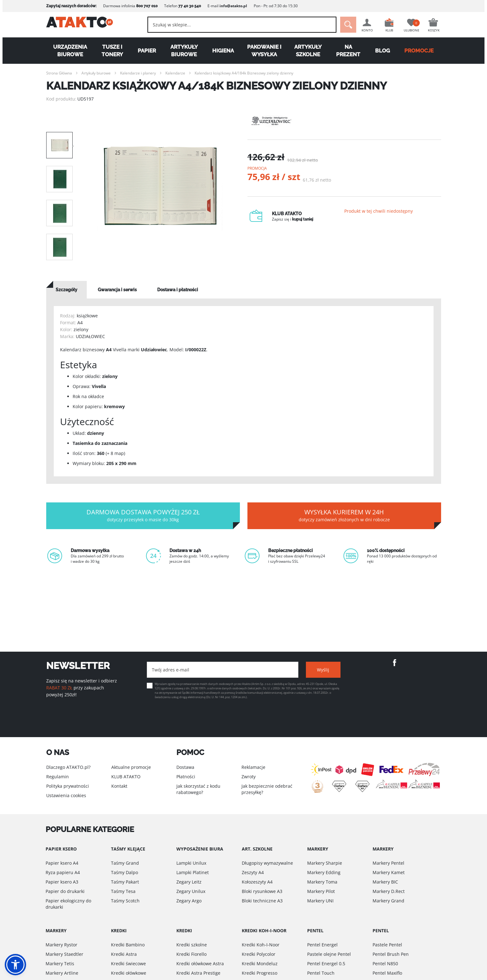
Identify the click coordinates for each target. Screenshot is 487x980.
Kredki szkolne (192, 945)
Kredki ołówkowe (129, 973)
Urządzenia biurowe (70, 51)
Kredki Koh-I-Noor (261, 945)
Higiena (223, 51)
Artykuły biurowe (184, 51)
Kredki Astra (124, 954)
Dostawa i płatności (178, 290)
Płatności (186, 777)
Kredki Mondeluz (260, 964)
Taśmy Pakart (125, 882)
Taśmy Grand (125, 863)
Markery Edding (324, 872)
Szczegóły (66, 290)
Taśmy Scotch (125, 901)
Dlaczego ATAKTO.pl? (68, 767)
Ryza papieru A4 (63, 872)
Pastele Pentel (387, 945)
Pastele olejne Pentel (329, 954)
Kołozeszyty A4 (257, 882)
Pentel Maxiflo (387, 973)
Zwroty (249, 777)
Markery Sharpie (325, 863)
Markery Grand (388, 901)
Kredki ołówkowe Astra (200, 964)
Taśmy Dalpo (125, 872)
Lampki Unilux (191, 863)
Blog (382, 51)
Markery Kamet (389, 872)
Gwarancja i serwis (117, 290)
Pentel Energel (322, 945)
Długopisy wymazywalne (267, 863)
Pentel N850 (385, 964)
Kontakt (119, 786)
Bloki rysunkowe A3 (262, 891)
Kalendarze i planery (138, 73)
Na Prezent (348, 51)
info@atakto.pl (233, 6)
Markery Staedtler (64, 954)
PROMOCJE (419, 51)
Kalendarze (175, 73)
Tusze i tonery (112, 51)
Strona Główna (59, 73)
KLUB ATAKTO (126, 777)
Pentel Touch (321, 973)
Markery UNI (320, 901)
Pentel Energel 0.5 (326, 964)
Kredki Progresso (260, 973)
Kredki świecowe (128, 964)
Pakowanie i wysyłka (264, 51)
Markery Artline (62, 973)
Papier (147, 51)
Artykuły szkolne (308, 51)
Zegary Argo (189, 901)
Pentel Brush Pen (391, 954)
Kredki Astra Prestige (198, 973)
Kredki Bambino (128, 945)
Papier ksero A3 (62, 882)
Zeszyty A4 (253, 872)
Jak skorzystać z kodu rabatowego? (198, 789)
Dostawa (185, 767)
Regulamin (58, 777)
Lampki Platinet (193, 872)
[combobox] (238, 25)
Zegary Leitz (189, 882)
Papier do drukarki (65, 891)
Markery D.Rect (389, 891)
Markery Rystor (61, 945)
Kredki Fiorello (191, 954)
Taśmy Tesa (123, 891)
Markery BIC (385, 882)
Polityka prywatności (68, 786)
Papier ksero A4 (62, 863)
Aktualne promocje (131, 767)
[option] (160, 189)
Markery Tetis (60, 964)
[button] (15, 965)
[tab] (66, 290)
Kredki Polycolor (259, 954)
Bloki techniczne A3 (262, 901)
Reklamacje (253, 767)
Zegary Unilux (191, 891)
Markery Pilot (321, 891)
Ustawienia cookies (66, 795)
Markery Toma (322, 882)
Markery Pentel (388, 863)
